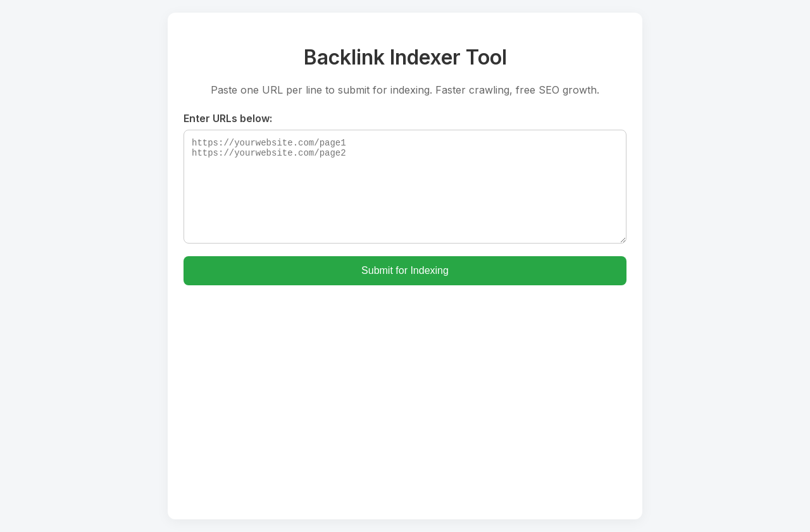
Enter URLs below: (228, 118)
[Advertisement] (405, 393)
